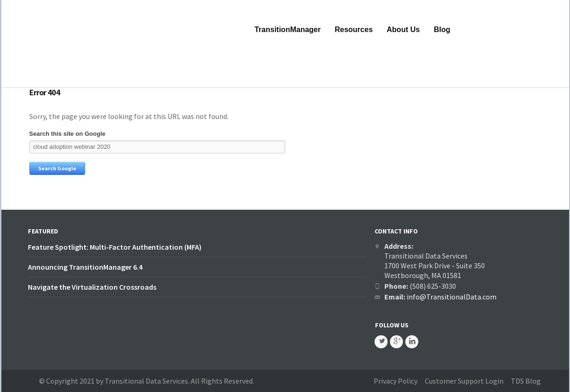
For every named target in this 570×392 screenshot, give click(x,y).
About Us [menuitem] (403, 30)
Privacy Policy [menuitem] (396, 381)
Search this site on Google (67, 134)
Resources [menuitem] (354, 30)
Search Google (57, 168)
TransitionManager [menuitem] (288, 30)
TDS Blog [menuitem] (526, 381)
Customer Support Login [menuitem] (464, 381)
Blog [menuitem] (442, 30)
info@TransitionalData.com (452, 297)
